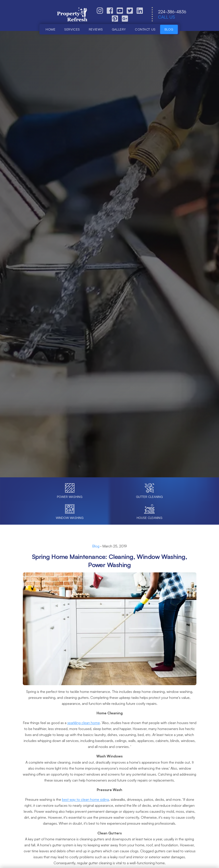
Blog (169, 29)
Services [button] (72, 29)
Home (50, 29)
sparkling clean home (84, 723)
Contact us (145, 29)
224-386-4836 (172, 12)
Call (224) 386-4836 (130, 274)
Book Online (82, 274)
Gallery (119, 29)
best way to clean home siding (85, 799)
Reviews (96, 29)
